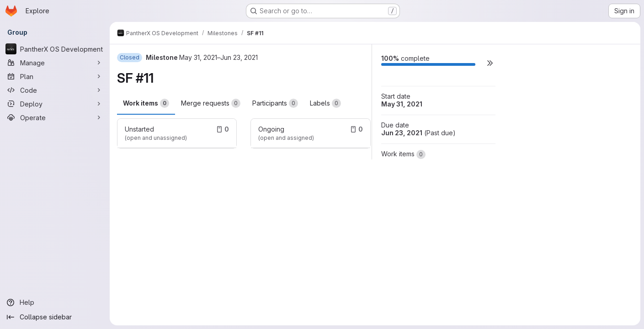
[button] (490, 63)
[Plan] (55, 76)
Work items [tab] (146, 103)
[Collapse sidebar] (55, 317)
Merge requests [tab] (211, 103)
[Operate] (55, 117)
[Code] (55, 90)
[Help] (55, 302)
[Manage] (55, 63)
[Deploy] (55, 104)
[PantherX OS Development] (55, 49)
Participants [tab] (275, 103)
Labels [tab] (325, 103)
